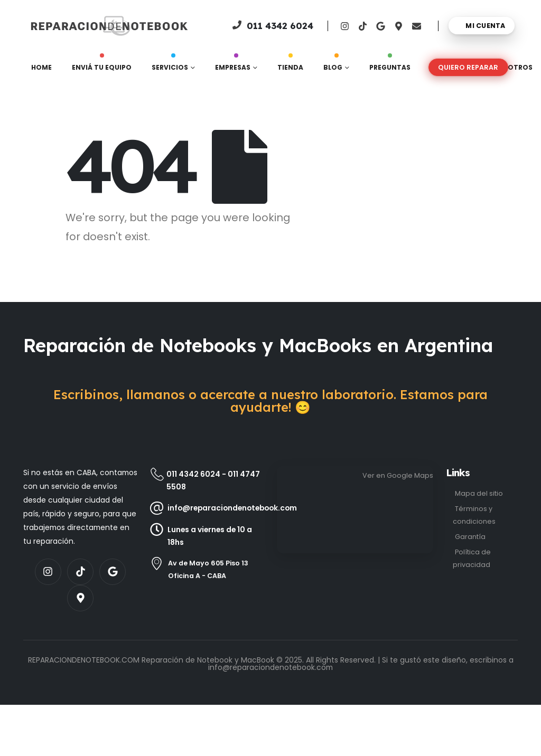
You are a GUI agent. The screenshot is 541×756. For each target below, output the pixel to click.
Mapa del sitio (479, 493)
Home (41, 67)
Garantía (470, 537)
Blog (333, 65)
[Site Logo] (64, 26)
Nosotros (512, 67)
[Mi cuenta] (482, 26)
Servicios (170, 65)
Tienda (290, 65)
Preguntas (390, 65)
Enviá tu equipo (102, 65)
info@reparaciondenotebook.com (270, 667)
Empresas (233, 65)
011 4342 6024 (193, 474)
